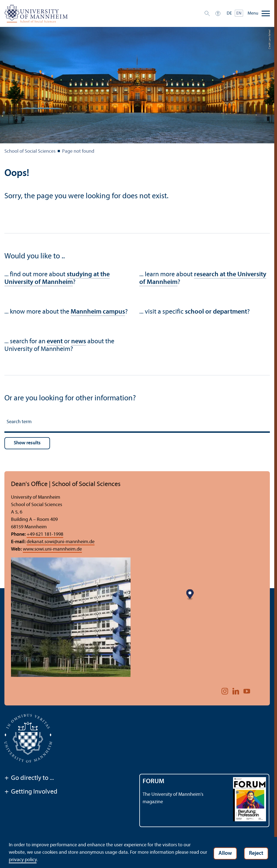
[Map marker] (195, 613)
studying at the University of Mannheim (57, 278)
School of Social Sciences (30, 151)
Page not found (78, 151)
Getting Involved (31, 792)
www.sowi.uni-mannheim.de (52, 549)
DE (229, 13)
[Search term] (137, 423)
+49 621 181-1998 (45, 535)
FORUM (153, 782)
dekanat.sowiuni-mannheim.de (61, 542)
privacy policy (31, 860)
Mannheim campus (98, 312)
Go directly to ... (29, 778)
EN (239, 13)
